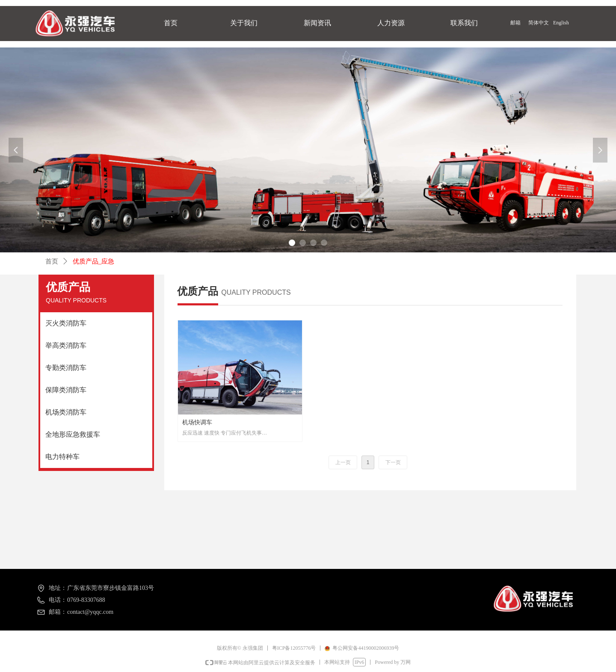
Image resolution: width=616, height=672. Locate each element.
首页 (52, 261)
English (561, 23)
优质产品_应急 (94, 261)
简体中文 (539, 23)
